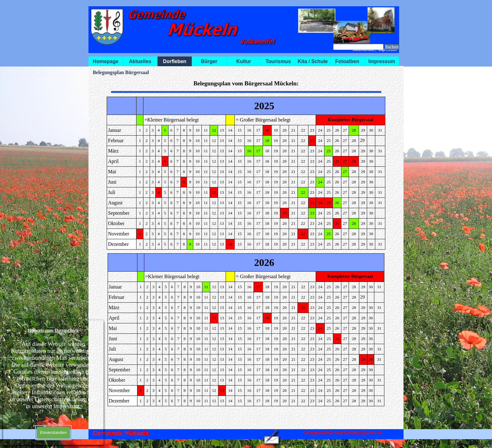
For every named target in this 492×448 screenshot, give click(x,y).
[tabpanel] (246, 83)
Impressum (382, 61)
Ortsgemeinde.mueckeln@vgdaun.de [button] (342, 432)
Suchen (392, 47)
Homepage (106, 61)
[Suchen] (358, 47)
